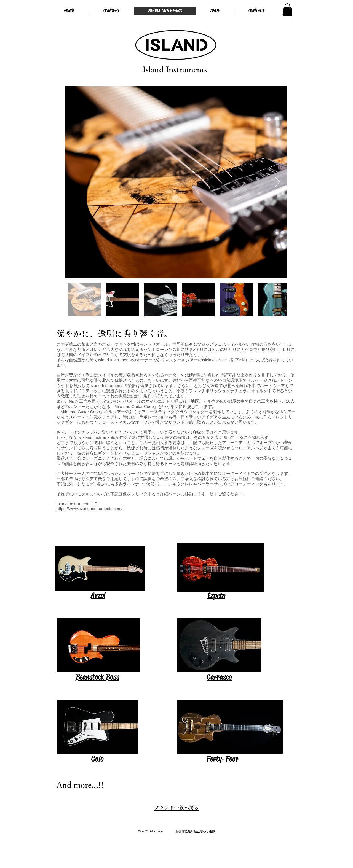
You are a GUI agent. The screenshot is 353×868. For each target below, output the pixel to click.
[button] (287, 10)
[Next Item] (277, 182)
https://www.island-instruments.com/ (89, 508)
